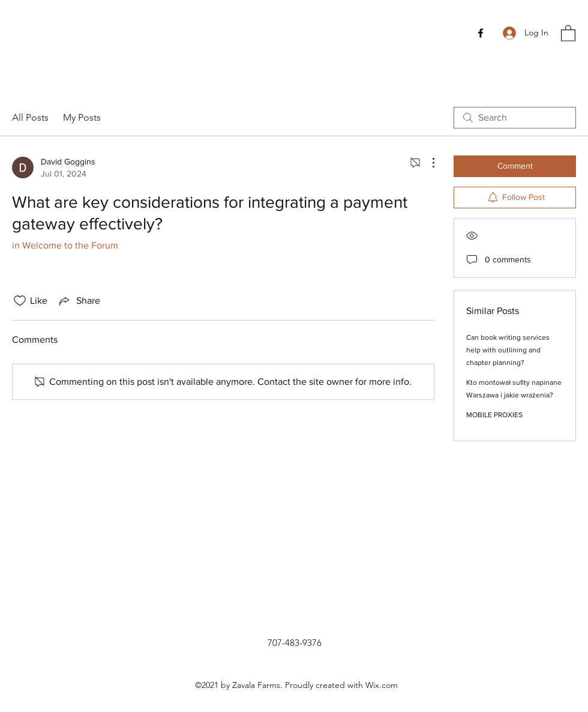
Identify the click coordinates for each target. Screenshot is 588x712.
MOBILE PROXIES (494, 415)
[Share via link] (79, 301)
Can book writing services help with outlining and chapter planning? (508, 350)
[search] (515, 118)
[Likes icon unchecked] (20, 301)
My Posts (82, 117)
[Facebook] (481, 33)
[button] (568, 33)
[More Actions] (427, 163)
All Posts (30, 117)
